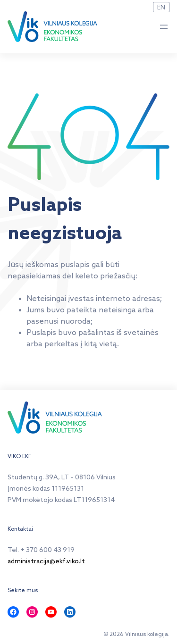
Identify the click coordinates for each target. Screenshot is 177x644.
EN (161, 8)
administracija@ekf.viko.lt (46, 562)
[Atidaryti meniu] (164, 27)
